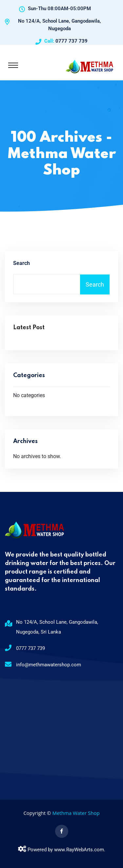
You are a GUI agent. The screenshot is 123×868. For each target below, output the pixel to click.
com (99, 850)
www (60, 850)
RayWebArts (80, 850)
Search (21, 263)
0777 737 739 (72, 41)
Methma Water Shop (76, 813)
